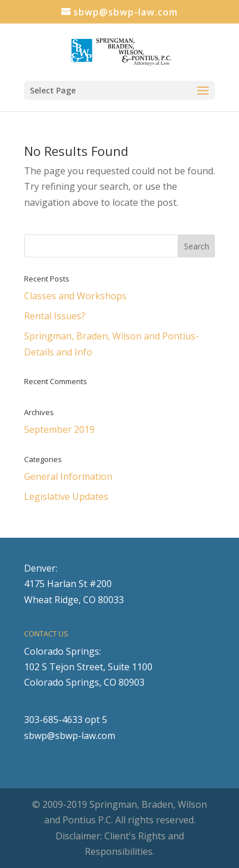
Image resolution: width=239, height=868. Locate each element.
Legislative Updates (66, 496)
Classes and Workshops (75, 296)
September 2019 (59, 429)
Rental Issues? (55, 316)
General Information (68, 476)
